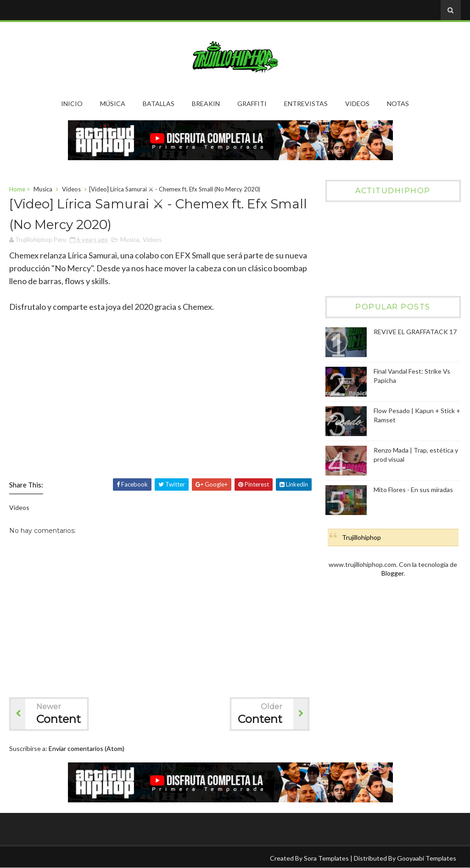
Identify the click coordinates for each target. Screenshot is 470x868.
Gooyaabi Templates (427, 858)
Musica (43, 189)
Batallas (159, 104)
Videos (357, 104)
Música (113, 104)
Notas (398, 104)
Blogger (392, 573)
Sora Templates (326, 858)
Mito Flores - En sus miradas (413, 490)
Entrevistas (306, 104)
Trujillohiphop (361, 537)
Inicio (72, 104)
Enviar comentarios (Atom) (87, 748)
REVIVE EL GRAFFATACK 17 (415, 332)
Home (17, 189)
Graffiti (252, 104)
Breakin (206, 104)
